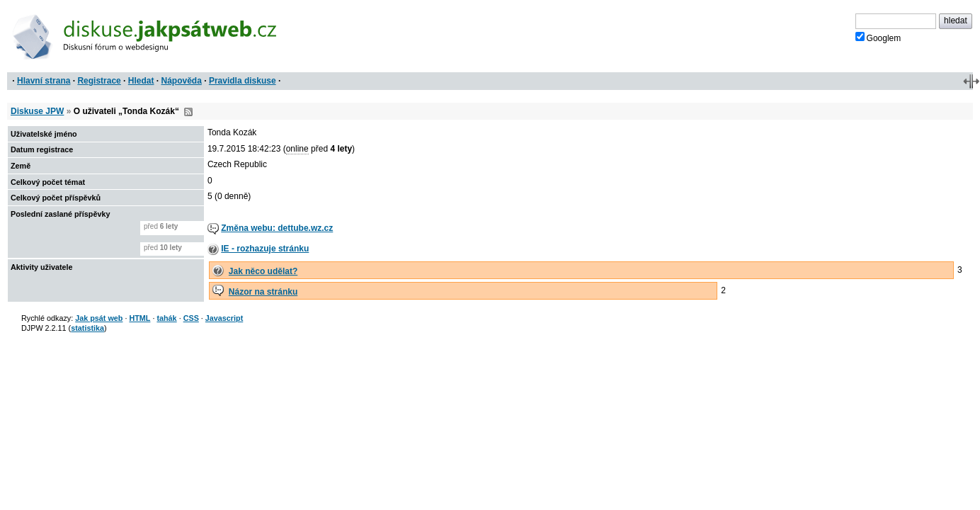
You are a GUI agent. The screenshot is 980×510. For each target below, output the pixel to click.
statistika (87, 328)
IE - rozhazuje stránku (265, 249)
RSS (188, 112)
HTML (139, 318)
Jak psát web (99, 318)
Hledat (141, 81)
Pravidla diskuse (243, 81)
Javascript (224, 318)
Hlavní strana (44, 81)
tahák (166, 318)
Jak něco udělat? (263, 271)
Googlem (878, 38)
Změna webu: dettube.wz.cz (277, 228)
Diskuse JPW (37, 111)
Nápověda (182, 81)
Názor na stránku (263, 292)
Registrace (99, 81)
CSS (191, 318)
